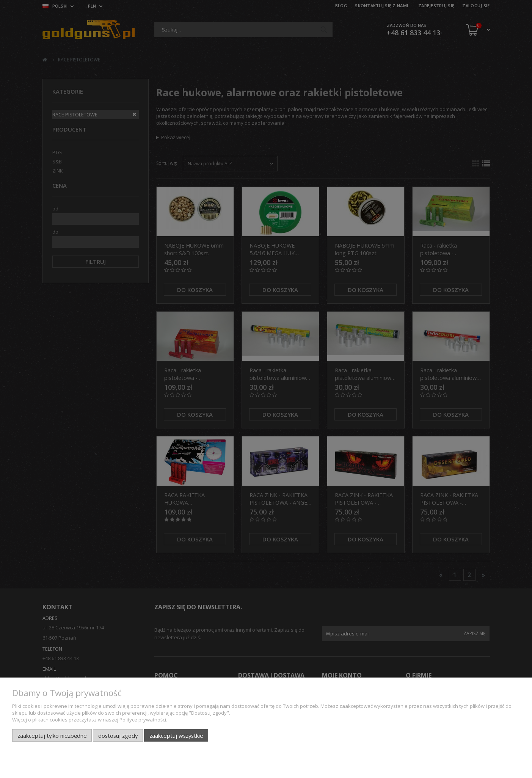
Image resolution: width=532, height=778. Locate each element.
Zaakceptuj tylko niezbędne (52, 736)
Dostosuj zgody (118, 736)
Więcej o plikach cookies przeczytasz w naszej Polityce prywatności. (90, 720)
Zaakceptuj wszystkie (176, 736)
